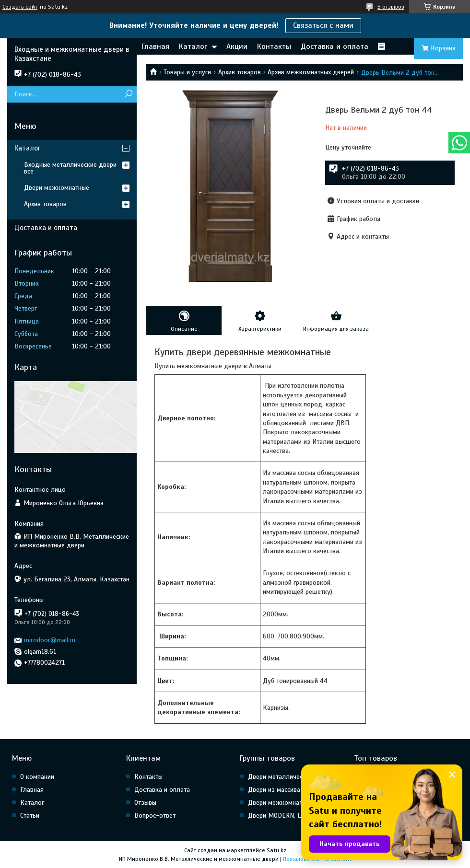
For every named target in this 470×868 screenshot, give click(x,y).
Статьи (30, 816)
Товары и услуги (187, 72)
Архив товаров (240, 72)
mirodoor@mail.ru (50, 640)
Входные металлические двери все (70, 168)
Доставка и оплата (335, 46)
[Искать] (128, 94)
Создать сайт (20, 7)
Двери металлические (280, 777)
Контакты (274, 46)
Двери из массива (274, 790)
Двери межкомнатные (57, 188)
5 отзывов (391, 7)
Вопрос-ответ (155, 816)
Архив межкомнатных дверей (311, 72)
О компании (37, 777)
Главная (155, 46)
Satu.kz (276, 850)
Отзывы (145, 803)
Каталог (193, 46)
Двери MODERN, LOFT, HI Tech (291, 816)
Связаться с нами (323, 25)
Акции (237, 46)
